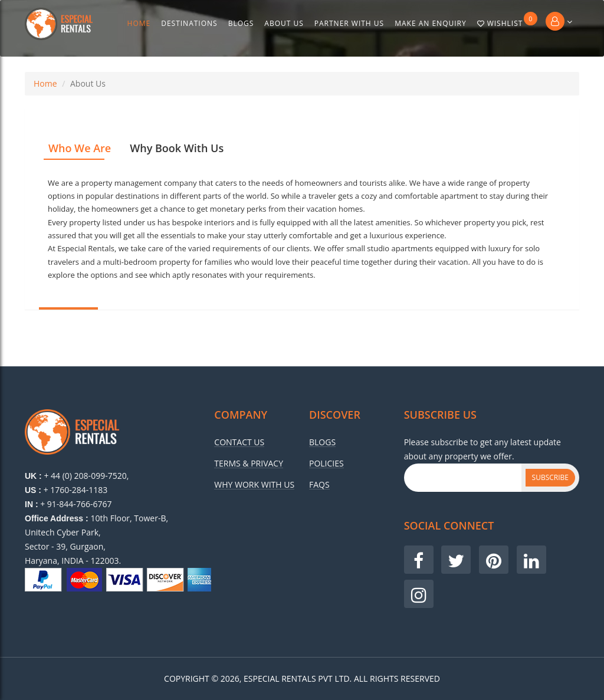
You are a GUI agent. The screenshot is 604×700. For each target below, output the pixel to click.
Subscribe (550, 477)
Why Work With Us (254, 485)
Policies (326, 464)
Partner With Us (349, 23)
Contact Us (239, 442)
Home (139, 23)
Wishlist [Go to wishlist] (508, 20)
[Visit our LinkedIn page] (531, 560)
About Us (284, 23)
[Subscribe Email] (463, 478)
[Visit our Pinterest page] (494, 560)
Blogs (241, 23)
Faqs (319, 485)
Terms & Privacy (249, 464)
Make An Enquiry (431, 23)
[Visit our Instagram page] (419, 594)
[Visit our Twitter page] (456, 560)
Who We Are (80, 148)
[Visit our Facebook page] (419, 560)
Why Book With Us (177, 148)
